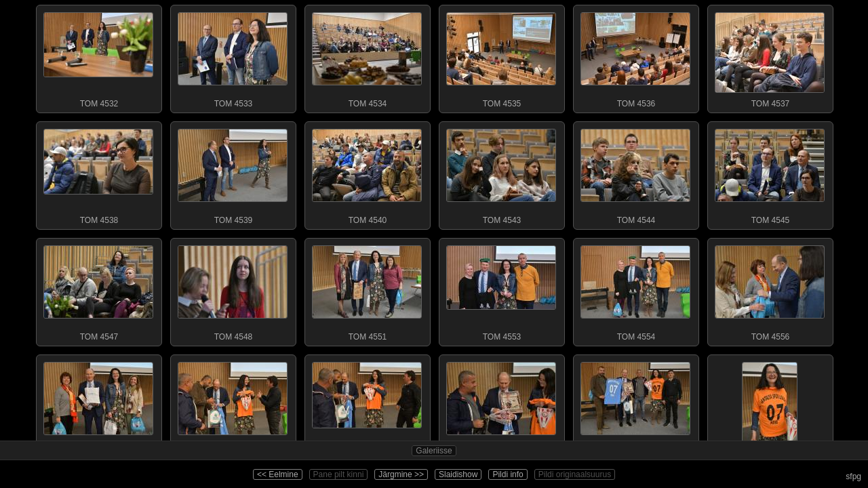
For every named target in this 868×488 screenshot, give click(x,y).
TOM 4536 (635, 57)
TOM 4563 (367, 407)
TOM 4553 (501, 290)
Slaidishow (458, 474)
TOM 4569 (635, 407)
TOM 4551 (367, 290)
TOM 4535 (501, 57)
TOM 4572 (770, 407)
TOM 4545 (770, 174)
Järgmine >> (401, 474)
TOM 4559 (98, 407)
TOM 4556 (770, 290)
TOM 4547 (98, 290)
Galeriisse (434, 451)
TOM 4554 (635, 290)
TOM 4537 (770, 57)
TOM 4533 (233, 57)
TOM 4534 (367, 57)
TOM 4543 (501, 174)
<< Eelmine (278, 474)
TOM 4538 (98, 174)
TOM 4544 (635, 174)
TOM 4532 (98, 57)
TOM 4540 (367, 174)
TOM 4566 (501, 407)
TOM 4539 (233, 174)
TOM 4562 (233, 407)
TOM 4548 (233, 290)
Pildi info (508, 474)
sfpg (853, 476)
